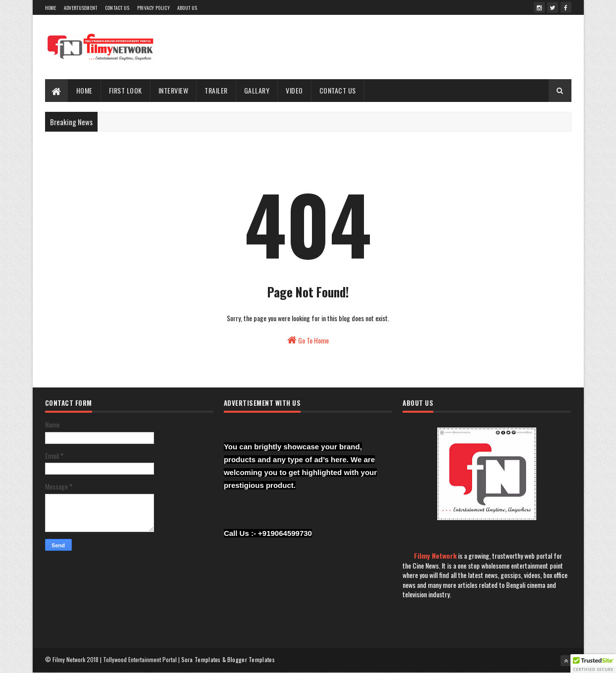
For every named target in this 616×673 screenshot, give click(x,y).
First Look (126, 90)
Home (51, 8)
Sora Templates (201, 659)
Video (294, 90)
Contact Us (117, 8)
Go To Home (308, 340)
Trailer (216, 90)
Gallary (257, 90)
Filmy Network (435, 555)
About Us (187, 8)
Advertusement (81, 8)
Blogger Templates (251, 659)
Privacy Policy (154, 8)
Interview (174, 90)
